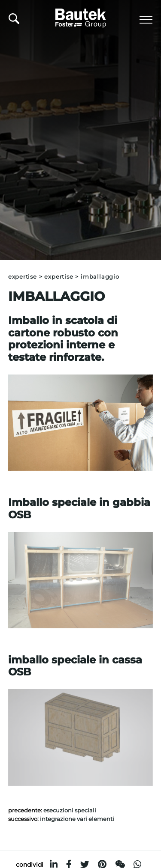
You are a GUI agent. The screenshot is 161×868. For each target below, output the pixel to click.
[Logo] (81, 17)
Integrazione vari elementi (77, 819)
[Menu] (146, 20)
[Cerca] (14, 21)
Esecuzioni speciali (70, 810)
